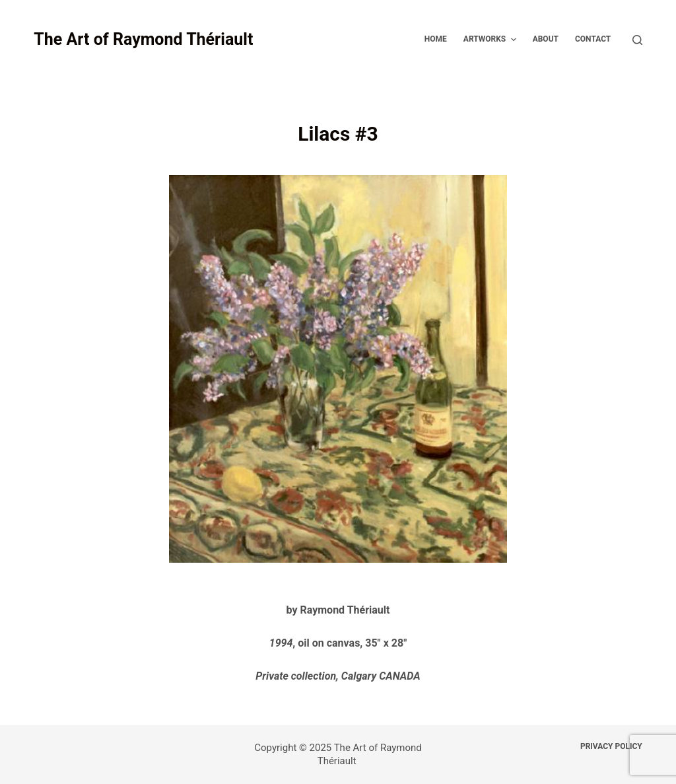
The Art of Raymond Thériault (143, 39)
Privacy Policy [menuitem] (611, 746)
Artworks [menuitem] (491, 40)
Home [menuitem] (436, 39)
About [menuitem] (546, 39)
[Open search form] (637, 40)
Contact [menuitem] (593, 39)
